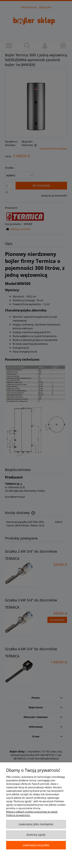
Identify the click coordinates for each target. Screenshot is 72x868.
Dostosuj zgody (36, 835)
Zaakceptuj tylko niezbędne (36, 824)
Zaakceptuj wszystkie (36, 845)
